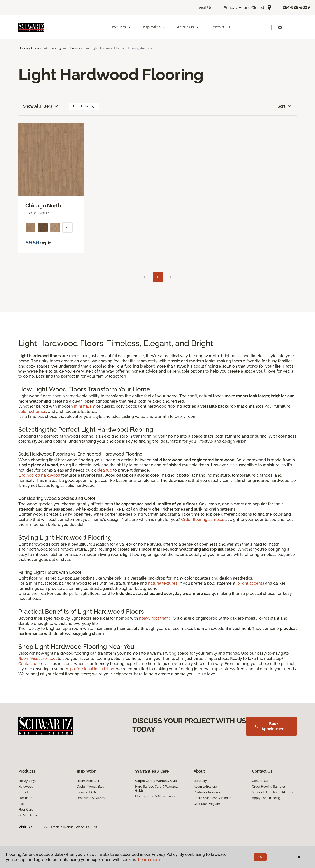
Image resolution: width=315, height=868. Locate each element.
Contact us (28, 664)
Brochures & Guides (91, 798)
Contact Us (220, 27)
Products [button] (121, 27)
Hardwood (76, 48)
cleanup (104, 470)
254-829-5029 (296, 7)
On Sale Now (28, 815)
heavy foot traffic (155, 618)
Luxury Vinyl (27, 781)
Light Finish (84, 106)
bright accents (251, 583)
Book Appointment (271, 726)
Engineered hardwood (39, 475)
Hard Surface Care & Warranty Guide (157, 788)
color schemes (32, 411)
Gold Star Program (207, 804)
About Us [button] (188, 27)
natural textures (163, 583)
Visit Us (205, 8)
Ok (260, 857)
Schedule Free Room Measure (273, 792)
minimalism (85, 406)
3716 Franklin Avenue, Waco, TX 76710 (71, 827)
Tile (21, 804)
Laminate (25, 798)
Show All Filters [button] (41, 106)
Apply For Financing (266, 798)
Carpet (23, 792)
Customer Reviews (207, 792)
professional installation (92, 669)
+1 (67, 227)
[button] (93, 106)
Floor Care (26, 810)
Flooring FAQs (86, 792)
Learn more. (150, 860)
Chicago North (43, 206)
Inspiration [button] (154, 27)
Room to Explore (205, 787)
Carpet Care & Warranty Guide (157, 781)
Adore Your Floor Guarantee (213, 798)
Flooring (55, 48)
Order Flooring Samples (269, 787)
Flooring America (30, 48)
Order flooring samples (203, 519)
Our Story (200, 781)
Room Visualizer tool (38, 659)
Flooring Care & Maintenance (156, 796)
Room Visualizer (88, 781)
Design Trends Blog (90, 787)
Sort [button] (285, 106)
